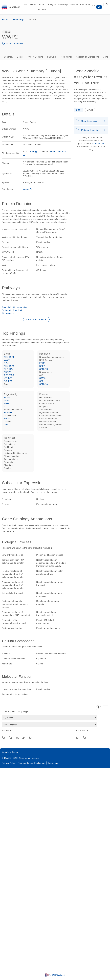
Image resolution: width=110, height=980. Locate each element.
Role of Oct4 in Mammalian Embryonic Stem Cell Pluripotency (15, 310)
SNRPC (8, 372)
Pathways (52, 57)
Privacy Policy (9, 763)
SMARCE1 (9, 357)
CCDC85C (9, 375)
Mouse (26, 189)
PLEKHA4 (9, 369)
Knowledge (63, 4)
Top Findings (66, 57)
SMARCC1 (9, 366)
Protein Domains (35, 57)
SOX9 (7, 398)
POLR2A (8, 381)
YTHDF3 (8, 378)
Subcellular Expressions (88, 57)
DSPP (42, 366)
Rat (32, 189)
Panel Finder (98, 144)
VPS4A (7, 404)
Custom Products (42, 7)
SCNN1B (44, 369)
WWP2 (7, 401)
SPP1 (42, 381)
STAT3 (42, 378)
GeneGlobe (14, 7)
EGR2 (42, 363)
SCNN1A (44, 384)
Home (5, 20)
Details (20, 57)
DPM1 (7, 363)
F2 (5, 407)
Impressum (53, 763)
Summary (8, 57)
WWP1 (7, 360)
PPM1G (8, 425)
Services (74, 4)
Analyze (52, 4)
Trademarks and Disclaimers (32, 763)
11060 (33, 151)
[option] (6, 32)
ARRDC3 (8, 419)
